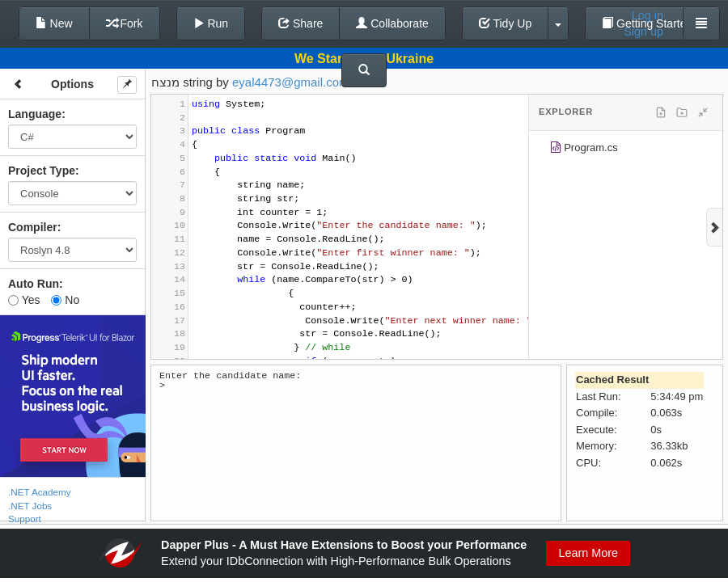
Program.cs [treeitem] (584, 150)
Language (35, 114)
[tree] (626, 150)
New (54, 23)
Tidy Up (505, 23)
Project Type (42, 171)
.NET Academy (40, 492)
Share (301, 23)
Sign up (643, 32)
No (65, 300)
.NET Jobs (30, 506)
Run (211, 23)
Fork (125, 23)
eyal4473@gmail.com (290, 82)
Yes (24, 300)
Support (25, 519)
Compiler (33, 227)
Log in (648, 15)
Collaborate (392, 23)
